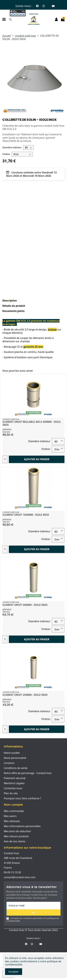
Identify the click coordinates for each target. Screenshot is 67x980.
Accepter (14, 972)
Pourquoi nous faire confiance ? (22, 798)
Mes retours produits (16, 836)
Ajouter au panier (37, 459)
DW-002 (6, 612)
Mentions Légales (14, 783)
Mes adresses (12, 821)
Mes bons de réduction (17, 831)
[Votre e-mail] (33, 906)
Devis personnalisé (15, 758)
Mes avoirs (10, 816)
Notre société (12, 753)
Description (10, 301)
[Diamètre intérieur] (28, 147)
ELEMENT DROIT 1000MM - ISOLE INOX (26, 515)
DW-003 (6, 702)
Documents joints (13, 311)
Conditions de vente (16, 768)
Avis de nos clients (15, 841)
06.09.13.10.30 (12, 872)
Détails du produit (14, 306)
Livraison (9, 763)
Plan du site (11, 793)
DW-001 (6, 522)
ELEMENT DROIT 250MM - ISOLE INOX (25, 695)
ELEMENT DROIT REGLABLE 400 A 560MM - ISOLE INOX (32, 423)
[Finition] (22, 154)
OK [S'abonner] (33, 912)
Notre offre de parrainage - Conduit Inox (28, 773)
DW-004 (6, 432)
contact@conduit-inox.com (20, 877)
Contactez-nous (13, 788)
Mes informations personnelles (22, 826)
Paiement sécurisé (15, 778)
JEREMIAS (7, 429)
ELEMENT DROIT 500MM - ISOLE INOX (25, 605)
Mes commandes (14, 811)
